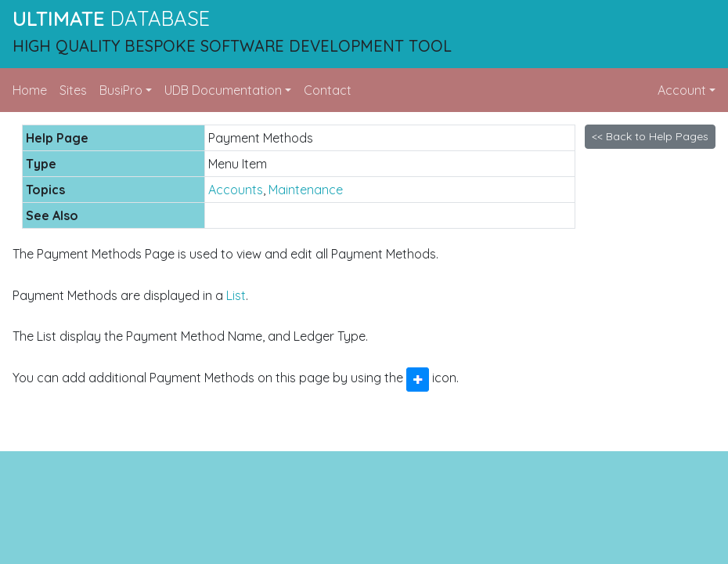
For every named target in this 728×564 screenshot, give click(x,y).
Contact (328, 90)
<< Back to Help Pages (650, 136)
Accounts (236, 190)
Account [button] (682, 90)
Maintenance (306, 190)
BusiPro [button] (121, 90)
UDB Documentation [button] (223, 90)
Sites (73, 90)
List (236, 295)
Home (30, 90)
